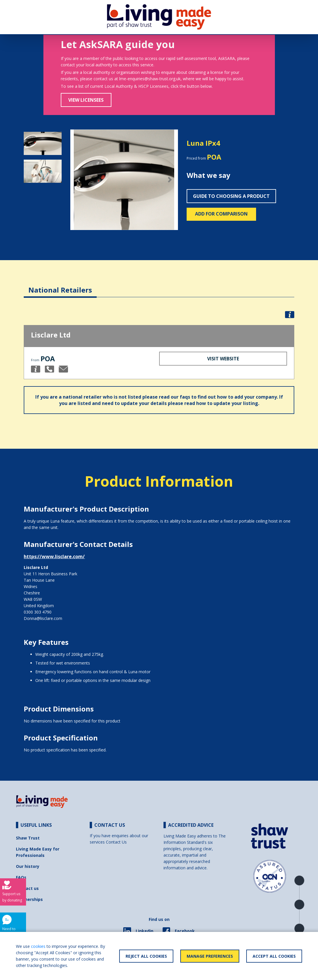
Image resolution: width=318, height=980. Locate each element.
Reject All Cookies (146, 956)
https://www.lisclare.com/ (54, 556)
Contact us (27, 888)
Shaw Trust (28, 838)
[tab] (60, 285)
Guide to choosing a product (231, 196)
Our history (28, 866)
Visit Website (223, 359)
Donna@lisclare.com (43, 618)
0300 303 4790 (38, 612)
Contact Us (116, 842)
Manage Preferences (210, 956)
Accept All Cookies (274, 956)
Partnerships (29, 899)
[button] (78, 180)
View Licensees (86, 100)
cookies (38, 946)
